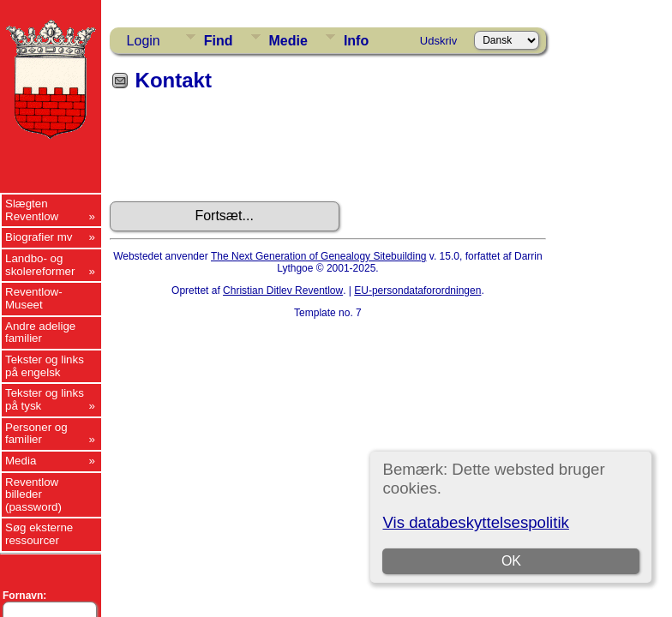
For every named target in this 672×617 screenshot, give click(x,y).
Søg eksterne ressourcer (39, 534)
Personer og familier (36, 434)
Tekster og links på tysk (45, 399)
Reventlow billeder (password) (33, 494)
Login (144, 41)
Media (21, 461)
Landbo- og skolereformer (40, 265)
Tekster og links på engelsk (45, 366)
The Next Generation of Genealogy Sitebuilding (319, 256)
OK (511, 561)
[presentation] (240, 153)
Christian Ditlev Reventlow (283, 291)
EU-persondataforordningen (417, 291)
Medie (288, 41)
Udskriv (438, 41)
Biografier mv (39, 237)
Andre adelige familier (40, 332)
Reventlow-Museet (34, 298)
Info (356, 41)
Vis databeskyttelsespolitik (475, 522)
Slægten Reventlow (32, 210)
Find (219, 41)
